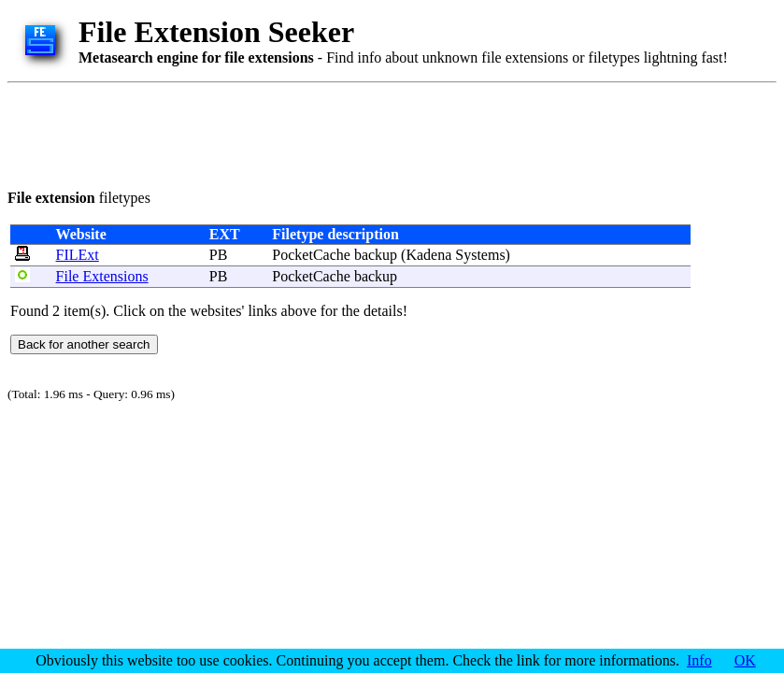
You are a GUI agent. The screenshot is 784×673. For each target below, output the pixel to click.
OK (745, 660)
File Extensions (102, 276)
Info (699, 660)
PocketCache (311, 255)
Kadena (428, 255)
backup (376, 255)
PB (219, 255)
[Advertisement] (348, 133)
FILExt (78, 255)
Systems (480, 255)
